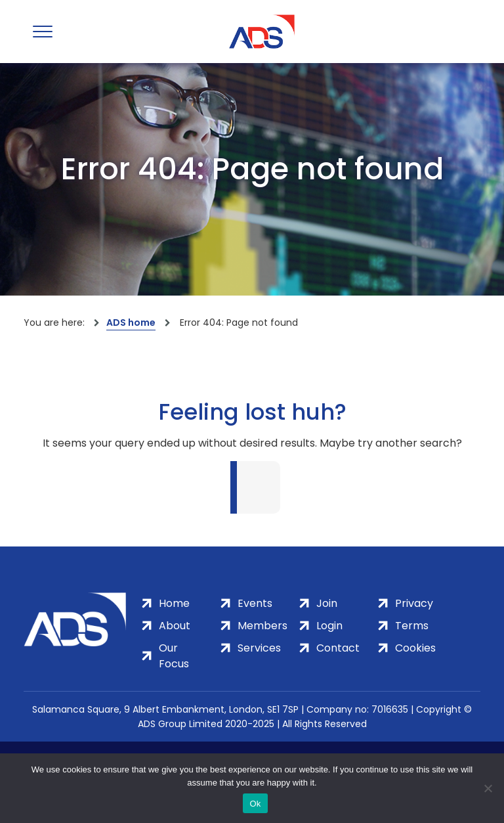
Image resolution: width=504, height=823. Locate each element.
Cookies (415, 648)
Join (327, 603)
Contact (338, 648)
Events (255, 603)
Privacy (414, 603)
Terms (412, 626)
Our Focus (174, 656)
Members (262, 626)
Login (329, 626)
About (175, 626)
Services (259, 648)
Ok (255, 804)
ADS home (131, 323)
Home (174, 603)
